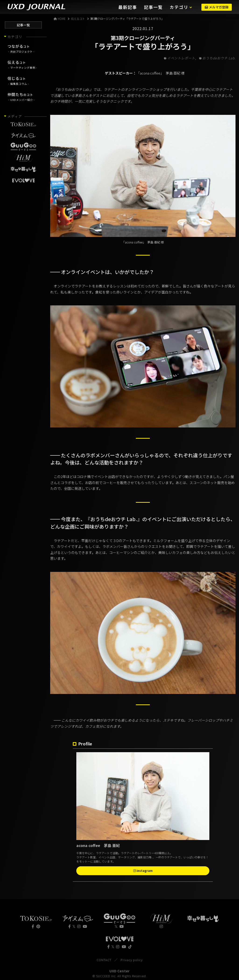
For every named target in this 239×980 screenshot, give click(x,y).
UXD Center (120, 971)
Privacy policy (132, 960)
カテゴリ (179, 7)
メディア (15, 116)
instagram (143, 871)
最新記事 (128, 7)
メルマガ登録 (217, 7)
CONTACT (104, 960)
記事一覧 (153, 7)
